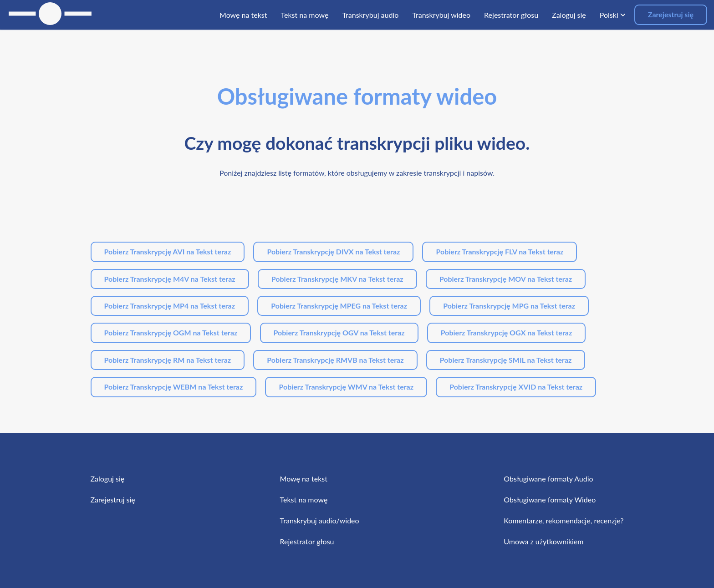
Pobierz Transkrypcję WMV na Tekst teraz (346, 387)
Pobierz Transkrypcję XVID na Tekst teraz (516, 387)
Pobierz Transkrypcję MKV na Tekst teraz (337, 279)
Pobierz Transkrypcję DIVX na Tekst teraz (333, 251)
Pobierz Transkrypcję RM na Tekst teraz (168, 360)
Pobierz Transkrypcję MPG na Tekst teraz (509, 306)
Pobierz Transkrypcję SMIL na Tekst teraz (506, 360)
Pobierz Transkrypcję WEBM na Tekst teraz (174, 387)
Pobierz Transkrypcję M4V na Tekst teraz (170, 279)
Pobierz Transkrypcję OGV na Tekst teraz (339, 332)
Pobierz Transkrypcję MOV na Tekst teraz (506, 279)
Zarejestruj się (671, 14)
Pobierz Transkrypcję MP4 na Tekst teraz (170, 306)
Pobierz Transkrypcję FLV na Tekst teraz (500, 251)
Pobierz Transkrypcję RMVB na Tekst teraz (335, 360)
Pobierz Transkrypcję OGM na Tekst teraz (171, 332)
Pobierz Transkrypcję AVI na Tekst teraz (168, 251)
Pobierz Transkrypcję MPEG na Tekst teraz (339, 306)
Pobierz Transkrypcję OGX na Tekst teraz (507, 332)
